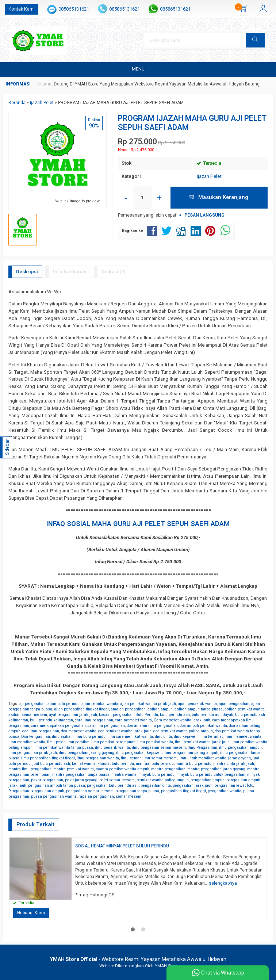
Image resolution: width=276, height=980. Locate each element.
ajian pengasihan (234, 704)
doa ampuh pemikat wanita (203, 726)
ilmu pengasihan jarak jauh (33, 753)
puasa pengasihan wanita (54, 796)
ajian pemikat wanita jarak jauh (148, 704)
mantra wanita (124, 775)
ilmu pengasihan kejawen (139, 753)
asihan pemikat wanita (245, 709)
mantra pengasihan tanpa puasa (81, 775)
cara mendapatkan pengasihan (58, 726)
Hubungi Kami (31, 913)
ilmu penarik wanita (112, 748)
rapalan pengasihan (96, 796)
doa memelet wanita (79, 731)
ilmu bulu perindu (90, 737)
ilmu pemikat (78, 742)
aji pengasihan (32, 704)
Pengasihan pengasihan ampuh (36, 791)
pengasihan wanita (225, 791)
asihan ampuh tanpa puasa (199, 709)
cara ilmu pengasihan (94, 720)
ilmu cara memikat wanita (130, 737)
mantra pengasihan (168, 769)
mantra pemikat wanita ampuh (122, 769)
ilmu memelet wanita (243, 737)
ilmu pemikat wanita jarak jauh (202, 742)
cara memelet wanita (133, 720)
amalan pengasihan (128, 709)
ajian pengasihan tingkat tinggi (81, 709)
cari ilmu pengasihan (106, 726)
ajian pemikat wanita (100, 704)
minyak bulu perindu (156, 775)
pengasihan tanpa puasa (137, 791)
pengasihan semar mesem (90, 791)
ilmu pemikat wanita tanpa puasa (64, 748)
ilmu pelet (56, 742)
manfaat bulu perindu (155, 764)
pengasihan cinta (156, 785)
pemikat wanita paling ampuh (163, 780)
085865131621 (74, 9)
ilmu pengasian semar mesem (159, 748)
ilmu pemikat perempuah (113, 742)
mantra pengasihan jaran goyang (216, 769)
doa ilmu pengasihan (41, 731)
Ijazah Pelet (209, 176)
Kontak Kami (22, 9)
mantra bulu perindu (193, 764)
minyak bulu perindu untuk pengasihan (211, 775)
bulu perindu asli (175, 715)
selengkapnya (223, 883)
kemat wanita (84, 764)
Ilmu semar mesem (160, 758)
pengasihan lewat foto (234, 785)
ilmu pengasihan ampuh (240, 748)
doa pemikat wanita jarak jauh (125, 731)
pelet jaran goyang (81, 780)
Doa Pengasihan (36, 737)
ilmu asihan (62, 737)
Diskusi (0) (114, 272)
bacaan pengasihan (116, 715)
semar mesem (129, 796)
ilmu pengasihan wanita (98, 758)
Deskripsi (27, 272)
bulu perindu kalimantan (51, 720)
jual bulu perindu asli (51, 764)
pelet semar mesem (117, 780)
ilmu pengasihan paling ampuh (191, 753)
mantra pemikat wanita (74, 769)
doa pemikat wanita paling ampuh (183, 731)
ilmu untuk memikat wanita (202, 758)
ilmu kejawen (186, 737)
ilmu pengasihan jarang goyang (87, 753)
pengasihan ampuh (208, 780)
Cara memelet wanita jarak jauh (182, 720)
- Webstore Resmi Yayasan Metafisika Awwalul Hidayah (138, 959)
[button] (258, 40)
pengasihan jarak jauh (193, 785)
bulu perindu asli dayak (212, 715)
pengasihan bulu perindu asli (113, 785)
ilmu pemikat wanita (155, 742)
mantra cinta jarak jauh (234, 764)
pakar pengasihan (47, 780)
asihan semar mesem (28, 715)
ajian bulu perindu (64, 704)
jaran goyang (239, 758)
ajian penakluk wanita (197, 704)
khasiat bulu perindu (116, 764)
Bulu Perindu (147, 715)
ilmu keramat (211, 737)
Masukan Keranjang (219, 197)
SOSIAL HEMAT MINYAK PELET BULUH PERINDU (122, 846)
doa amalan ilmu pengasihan (152, 726)
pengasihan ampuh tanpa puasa (57, 785)
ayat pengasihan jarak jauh (73, 715)
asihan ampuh (160, 709)
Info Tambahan (70, 272)
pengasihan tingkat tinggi (183, 791)
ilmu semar (131, 758)
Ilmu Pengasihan (202, 748)
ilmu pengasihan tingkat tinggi (48, 758)
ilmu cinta (163, 737)
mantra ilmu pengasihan (30, 769)
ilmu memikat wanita (27, 742)
